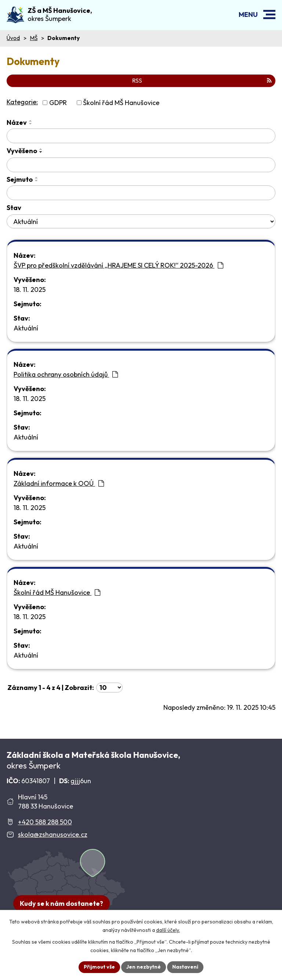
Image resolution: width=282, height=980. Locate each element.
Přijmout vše (99, 967)
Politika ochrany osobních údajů (66, 374)
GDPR (58, 103)
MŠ (34, 38)
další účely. (168, 930)
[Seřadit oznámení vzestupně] (31, 121)
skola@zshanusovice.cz (53, 834)
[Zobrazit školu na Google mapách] (66, 884)
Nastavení (185, 967)
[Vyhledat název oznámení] (141, 136)
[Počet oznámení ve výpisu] (109, 688)
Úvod (13, 38)
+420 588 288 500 (45, 822)
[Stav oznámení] (141, 221)
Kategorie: (22, 102)
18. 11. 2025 (30, 290)
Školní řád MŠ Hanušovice (121, 103)
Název (17, 122)
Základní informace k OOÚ (59, 483)
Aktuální (26, 328)
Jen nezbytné (144, 967)
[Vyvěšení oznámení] (141, 165)
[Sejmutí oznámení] (141, 193)
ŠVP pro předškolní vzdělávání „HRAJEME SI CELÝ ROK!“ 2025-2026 (118, 265)
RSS (202, 80)
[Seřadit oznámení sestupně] (31, 124)
